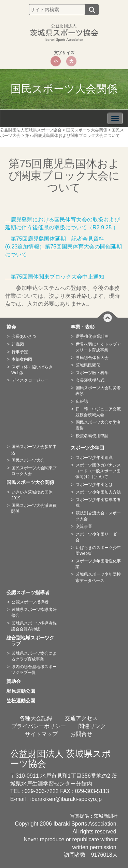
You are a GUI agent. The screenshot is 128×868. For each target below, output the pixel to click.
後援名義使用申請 (92, 436)
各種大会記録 (36, 718)
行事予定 (20, 352)
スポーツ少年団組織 (94, 458)
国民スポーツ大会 (28, 460)
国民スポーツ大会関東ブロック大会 (34, 471)
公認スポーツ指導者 (30, 592)
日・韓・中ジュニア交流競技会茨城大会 (98, 412)
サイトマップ (41, 734)
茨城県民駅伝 (88, 365)
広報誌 (82, 401)
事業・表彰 (85, 327)
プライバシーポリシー (39, 726)
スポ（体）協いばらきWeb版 (32, 370)
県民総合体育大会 (92, 358)
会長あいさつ (24, 336)
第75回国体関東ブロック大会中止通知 (55, 277)
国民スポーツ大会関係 (33, 482)
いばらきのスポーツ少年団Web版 (98, 551)
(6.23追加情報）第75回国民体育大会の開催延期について (63, 247)
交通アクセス (81, 718)
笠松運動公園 (23, 701)
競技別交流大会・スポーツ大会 (98, 516)
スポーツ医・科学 (92, 373)
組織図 (18, 344)
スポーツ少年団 (90, 448)
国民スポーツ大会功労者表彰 (98, 391)
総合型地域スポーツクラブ (33, 641)
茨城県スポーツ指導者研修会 (34, 612)
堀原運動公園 (23, 691)
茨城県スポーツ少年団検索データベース (98, 577)
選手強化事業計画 (92, 336)
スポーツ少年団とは (94, 485)
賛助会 (16, 681)
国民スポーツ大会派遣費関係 (34, 508)
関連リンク (92, 726)
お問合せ (81, 734)
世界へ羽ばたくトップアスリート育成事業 (98, 347)
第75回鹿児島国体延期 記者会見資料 (55, 239)
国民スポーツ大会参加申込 (34, 450)
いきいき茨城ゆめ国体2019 (32, 495)
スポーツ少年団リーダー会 (98, 537)
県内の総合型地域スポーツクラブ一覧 (34, 670)
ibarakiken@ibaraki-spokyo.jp (66, 799)
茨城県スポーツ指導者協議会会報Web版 (34, 626)
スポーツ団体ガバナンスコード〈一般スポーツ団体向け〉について (98, 471)
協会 (14, 327)
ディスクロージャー (30, 380)
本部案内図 (22, 359)
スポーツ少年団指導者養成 (98, 503)
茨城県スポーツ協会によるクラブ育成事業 (34, 656)
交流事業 (84, 526)
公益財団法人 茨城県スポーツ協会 (61, 759)
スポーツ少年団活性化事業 (98, 564)
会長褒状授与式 (90, 380)
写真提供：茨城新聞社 (94, 816)
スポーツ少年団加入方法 (98, 492)
